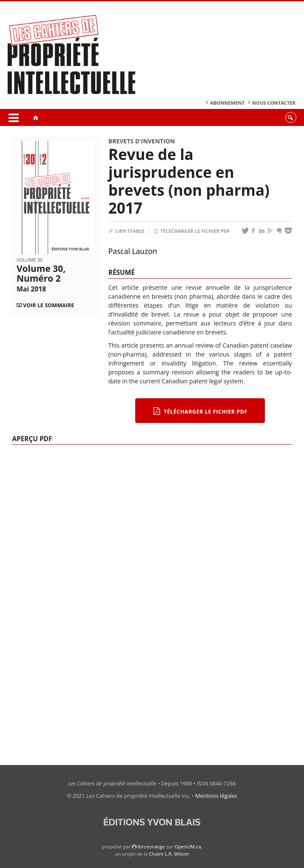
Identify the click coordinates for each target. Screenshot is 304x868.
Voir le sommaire (48, 305)
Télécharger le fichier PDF (192, 231)
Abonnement (227, 103)
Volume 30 (30, 260)
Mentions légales (216, 796)
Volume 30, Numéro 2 (41, 278)
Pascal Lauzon (133, 251)
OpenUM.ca (188, 847)
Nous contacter (274, 103)
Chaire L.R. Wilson (169, 854)
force (151, 847)
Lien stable (126, 231)
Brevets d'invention (142, 141)
